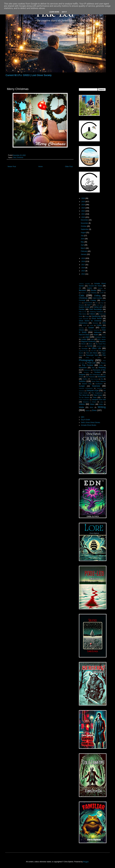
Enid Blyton (100, 305)
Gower (91, 328)
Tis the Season (84, 397)
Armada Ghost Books (89, 425)
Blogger (86, 862)
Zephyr (88, 411)
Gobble (99, 325)
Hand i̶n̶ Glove (84, 335)
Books (94, 290)
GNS (104, 323)
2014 (83, 274)
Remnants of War (99, 370)
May (83, 242)
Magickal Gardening (88, 341)
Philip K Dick (93, 357)
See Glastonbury (95, 375)
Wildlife (82, 407)
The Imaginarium (97, 393)
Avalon (90, 288)
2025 (83, 202)
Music (91, 344)
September (85, 229)
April (83, 245)
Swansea (96, 386)
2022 (83, 211)
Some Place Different (99, 381)
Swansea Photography (86, 388)
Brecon (104, 291)
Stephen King (87, 384)
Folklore (92, 314)
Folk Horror (83, 314)
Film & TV (83, 312)
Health (96, 335)
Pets (104, 355)
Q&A (83, 417)
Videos (82, 404)
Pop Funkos (88, 365)
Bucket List (84, 293)
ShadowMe (102, 377)
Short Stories (94, 379)
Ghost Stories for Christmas (90, 321)
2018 (83, 261)
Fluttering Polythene (96, 312)
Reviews (86, 372)
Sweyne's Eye (93, 390)
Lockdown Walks (100, 337)
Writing (102, 407)
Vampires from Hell (99, 400)
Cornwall (82, 300)
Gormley (81, 328)
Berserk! (83, 290)
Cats (14, 157)
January (84, 254)
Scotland (98, 372)
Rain (93, 368)
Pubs (101, 365)
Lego (87, 337)
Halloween (98, 332)
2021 (83, 214)
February (84, 251)
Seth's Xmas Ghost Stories (90, 422)
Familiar (82, 309)
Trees (95, 397)
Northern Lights (101, 346)
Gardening (96, 316)
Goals (91, 325)
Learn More (54, 12)
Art (80, 288)
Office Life (96, 348)
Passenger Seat (92, 355)
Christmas (20, 157)
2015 (83, 271)
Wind (92, 407)
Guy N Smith (85, 420)
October (84, 226)
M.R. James (102, 339)
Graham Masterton (94, 330)
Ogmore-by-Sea (83, 351)
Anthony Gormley (84, 284)
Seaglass (82, 375)
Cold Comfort (97, 298)
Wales (92, 404)
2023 (83, 208)
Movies (84, 344)
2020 (83, 217)
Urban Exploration (84, 400)
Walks (101, 404)
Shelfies (85, 379)
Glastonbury (83, 323)
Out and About (92, 353)
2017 (83, 265)
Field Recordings (96, 309)
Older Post (69, 167)
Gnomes (95, 323)
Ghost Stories (97, 318)
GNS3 (85, 325)
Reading (102, 367)
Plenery (103, 363)
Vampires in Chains (90, 402)
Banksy (100, 288)
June (83, 239)
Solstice (82, 381)
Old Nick (93, 351)
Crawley (93, 300)
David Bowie (88, 303)
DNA (97, 303)
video (102, 402)
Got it (64, 12)
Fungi (87, 316)
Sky (102, 379)
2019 (83, 258)
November (85, 223)
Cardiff (101, 293)
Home (41, 167)
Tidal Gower (98, 395)
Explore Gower (84, 307)
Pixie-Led (91, 363)
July (82, 236)
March (83, 248)
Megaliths (103, 341)
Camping (94, 293)
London (84, 339)
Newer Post (12, 167)
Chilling (97, 296)
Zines (94, 410)
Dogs (102, 303)
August (84, 233)
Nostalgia (85, 348)
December (85, 220)
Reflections (87, 370)
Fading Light (98, 307)
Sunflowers (99, 384)
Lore (92, 339)
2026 (83, 198)
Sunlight (82, 386)
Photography (86, 360)
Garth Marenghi (84, 319)
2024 (83, 205)
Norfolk (90, 346)
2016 (83, 268)
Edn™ (90, 305)
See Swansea (90, 377)
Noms (83, 346)
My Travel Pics (101, 344)
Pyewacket (83, 368)
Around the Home (95, 286)
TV (102, 397)
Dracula (81, 305)
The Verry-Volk (84, 395)
